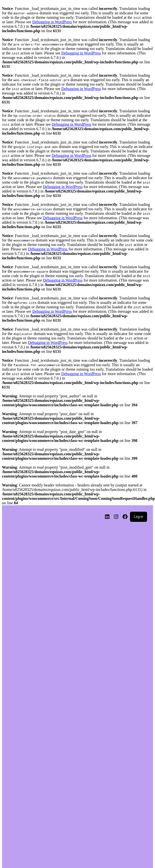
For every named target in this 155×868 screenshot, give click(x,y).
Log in (139, 517)
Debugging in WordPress (52, 22)
